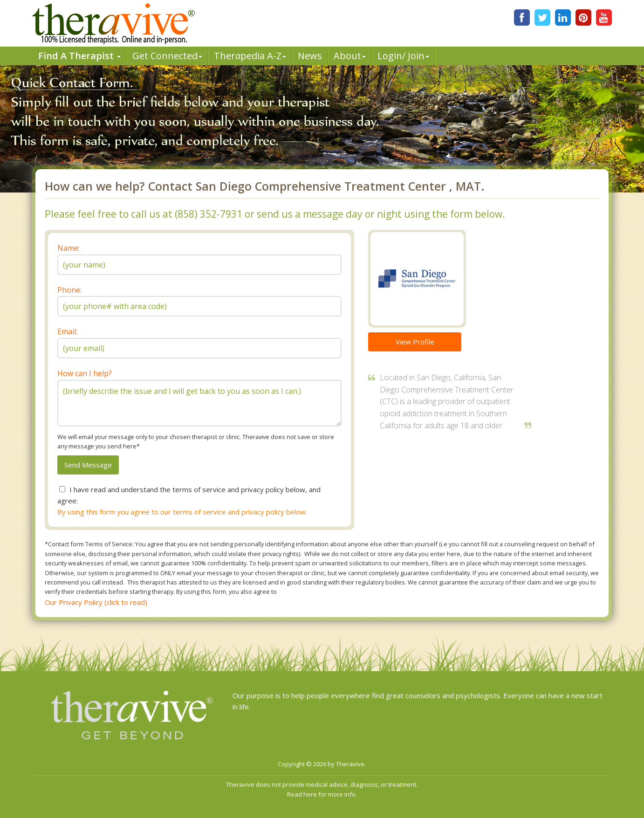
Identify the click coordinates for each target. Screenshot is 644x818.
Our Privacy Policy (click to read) (96, 602)
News (310, 56)
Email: (67, 331)
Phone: (69, 290)
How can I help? (85, 373)
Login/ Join (403, 56)
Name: (69, 248)
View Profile (415, 342)
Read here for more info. (322, 794)
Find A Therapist (79, 56)
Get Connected (167, 56)
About (350, 56)
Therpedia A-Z (250, 56)
